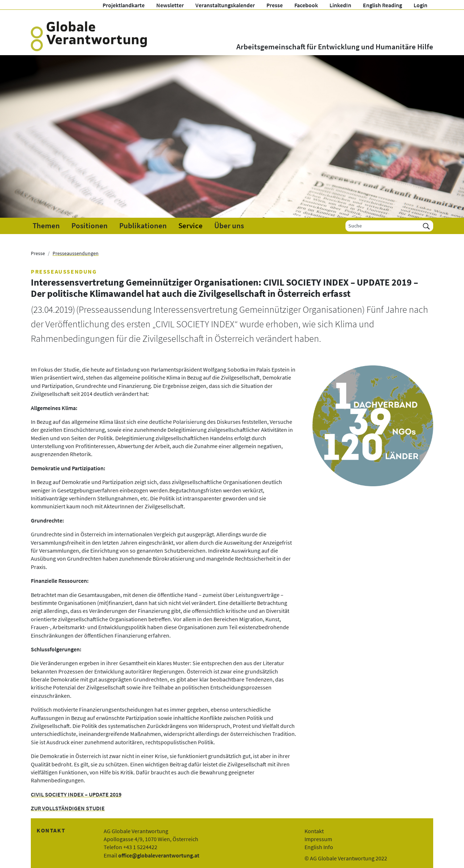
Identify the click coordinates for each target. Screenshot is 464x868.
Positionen (90, 226)
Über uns (229, 226)
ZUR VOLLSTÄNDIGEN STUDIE (68, 808)
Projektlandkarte (124, 5)
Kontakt (314, 831)
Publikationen (143, 226)
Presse (275, 5)
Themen (46, 226)
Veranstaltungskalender (225, 5)
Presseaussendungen (76, 253)
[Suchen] (426, 226)
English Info (319, 847)
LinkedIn (340, 5)
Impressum (318, 839)
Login (420, 5)
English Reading (382, 5)
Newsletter (170, 5)
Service (190, 226)
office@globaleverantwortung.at (159, 855)
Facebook (306, 5)
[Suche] (383, 226)
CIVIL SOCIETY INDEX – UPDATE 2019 (76, 794)
